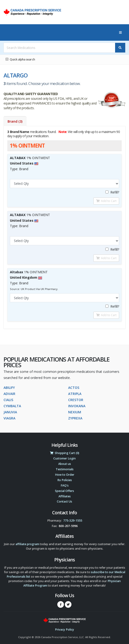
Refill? (112, 192)
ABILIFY (9, 388)
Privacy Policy (64, 630)
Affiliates (65, 496)
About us (65, 464)
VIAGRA (9, 418)
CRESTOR (76, 400)
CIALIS (8, 400)
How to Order (65, 475)
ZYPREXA (75, 418)
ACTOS (74, 388)
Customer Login (64, 458)
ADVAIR (9, 394)
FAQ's (65, 485)
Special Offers (64, 491)
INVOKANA (77, 406)
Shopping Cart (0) (65, 453)
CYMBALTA (12, 406)
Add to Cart (106, 201)
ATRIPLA (75, 394)
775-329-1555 (73, 521)
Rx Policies (65, 480)
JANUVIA (10, 412)
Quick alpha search (20, 59)
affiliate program (27, 544)
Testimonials (65, 469)
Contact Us (64, 501)
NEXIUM (75, 412)
